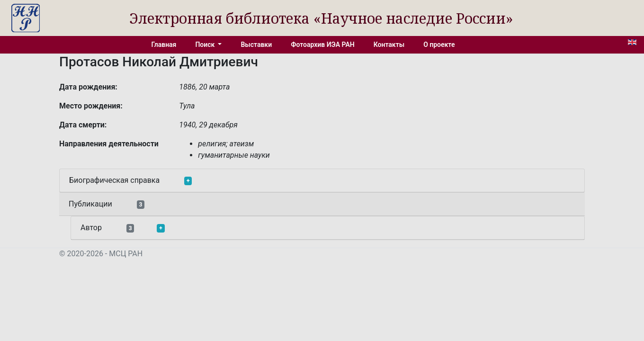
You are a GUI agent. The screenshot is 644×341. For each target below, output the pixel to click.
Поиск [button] (206, 45)
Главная (164, 45)
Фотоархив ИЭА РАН (323, 45)
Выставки (256, 45)
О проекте (439, 45)
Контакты (389, 45)
